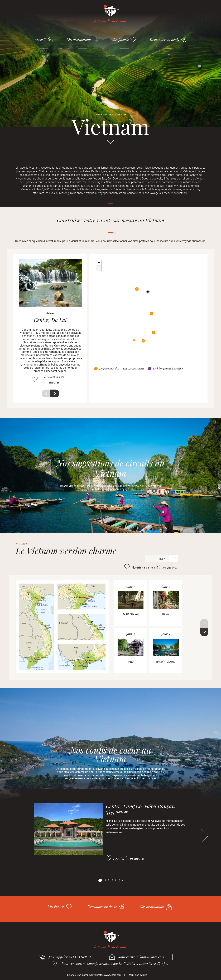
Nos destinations (79, 39)
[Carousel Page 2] (107, 880)
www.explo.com (113, 975)
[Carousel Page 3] (114, 880)
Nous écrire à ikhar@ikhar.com (141, 957)
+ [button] (99, 263)
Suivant (55, 393)
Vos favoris (121, 39)
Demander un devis (164, 39)
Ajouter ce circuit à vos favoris (155, 567)
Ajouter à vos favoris (54, 379)
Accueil (40, 39)
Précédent (46, 393)
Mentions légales (138, 975)
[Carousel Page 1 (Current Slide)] (100, 880)
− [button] (99, 268)
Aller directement (110, 144)
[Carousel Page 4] (121, 880)
